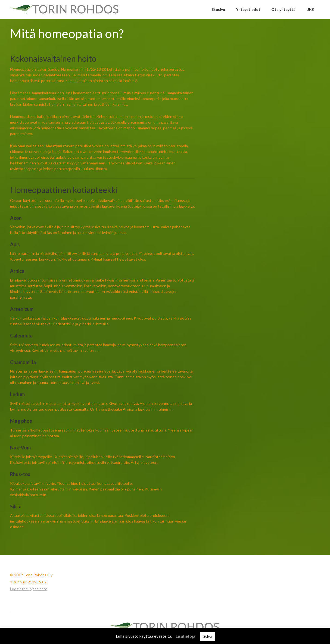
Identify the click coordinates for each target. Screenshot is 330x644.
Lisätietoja (185, 636)
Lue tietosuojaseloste (29, 589)
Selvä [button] (208, 636)
